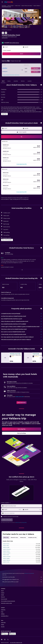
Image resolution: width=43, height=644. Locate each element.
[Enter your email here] (23, 513)
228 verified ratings (14, 43)
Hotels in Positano (7, 553)
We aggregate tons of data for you (22, 579)
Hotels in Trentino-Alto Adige (27, 6)
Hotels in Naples (6, 558)
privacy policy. (24, 522)
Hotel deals (4, 6)
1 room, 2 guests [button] (7, 50)
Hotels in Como (6, 562)
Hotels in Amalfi (6, 547)
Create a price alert (19, 397)
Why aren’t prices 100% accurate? (22, 582)
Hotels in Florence (7, 549)
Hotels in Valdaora (37, 6)
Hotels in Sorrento (7, 557)
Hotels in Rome (6, 544)
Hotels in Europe (10, 6)
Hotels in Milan (6, 546)
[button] (2, 2)
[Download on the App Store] (12, 634)
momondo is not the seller (22, 577)
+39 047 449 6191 (6, 41)
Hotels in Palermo (6, 560)
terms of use (18, 522)
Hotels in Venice (6, 551)
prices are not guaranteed (29, 573)
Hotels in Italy (17, 6)
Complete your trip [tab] (32, 538)
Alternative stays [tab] (14, 538)
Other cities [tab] (6, 538)
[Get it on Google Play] (5, 634)
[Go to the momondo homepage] (9, 2)
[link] (22, 403)
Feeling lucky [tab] (23, 538)
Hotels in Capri (6, 555)
